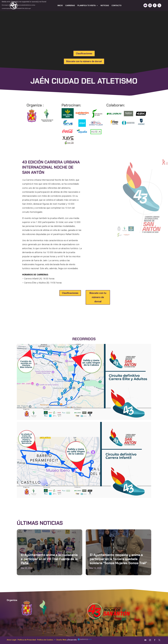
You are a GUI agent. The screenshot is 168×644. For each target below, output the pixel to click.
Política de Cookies (45, 640)
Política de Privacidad (27, 640)
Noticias (105, 6)
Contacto (116, 6)
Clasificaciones (84, 54)
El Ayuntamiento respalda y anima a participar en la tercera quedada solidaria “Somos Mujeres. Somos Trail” (118, 559)
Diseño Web (61, 640)
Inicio (60, 6)
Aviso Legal (11, 640)
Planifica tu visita (87, 6)
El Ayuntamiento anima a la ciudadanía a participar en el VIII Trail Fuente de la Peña (49, 559)
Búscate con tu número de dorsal (84, 61)
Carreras (70, 6)
